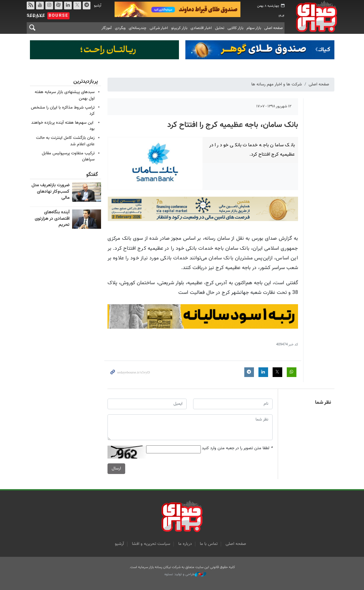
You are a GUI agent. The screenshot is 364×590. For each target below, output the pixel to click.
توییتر (77, 5)
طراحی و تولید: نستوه (185, 575)
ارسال (116, 469)
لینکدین (68, 5)
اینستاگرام (49, 5)
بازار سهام (254, 28)
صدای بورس (314, 16)
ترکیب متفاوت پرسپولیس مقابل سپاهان (68, 156)
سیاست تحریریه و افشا (151, 544)
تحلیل (220, 28)
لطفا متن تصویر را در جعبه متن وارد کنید (237, 449)
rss (30, 5)
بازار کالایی (235, 28)
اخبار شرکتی (159, 28)
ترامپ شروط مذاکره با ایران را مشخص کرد (63, 111)
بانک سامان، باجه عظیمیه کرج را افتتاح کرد (233, 125)
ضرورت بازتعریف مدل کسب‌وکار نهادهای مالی (51, 192)
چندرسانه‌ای (138, 28)
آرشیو (98, 6)
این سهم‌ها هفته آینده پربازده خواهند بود (63, 126)
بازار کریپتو (179, 28)
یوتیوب (40, 5)
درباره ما (185, 544)
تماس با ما (209, 544)
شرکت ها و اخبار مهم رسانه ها (277, 84)
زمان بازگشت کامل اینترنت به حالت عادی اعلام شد (65, 141)
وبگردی (120, 28)
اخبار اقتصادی (201, 28)
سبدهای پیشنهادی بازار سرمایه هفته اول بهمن (65, 95)
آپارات (58, 5)
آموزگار (107, 28)
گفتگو (92, 175)
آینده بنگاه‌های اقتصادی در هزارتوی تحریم (52, 219)
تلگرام (86, 5)
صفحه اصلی (274, 28)
